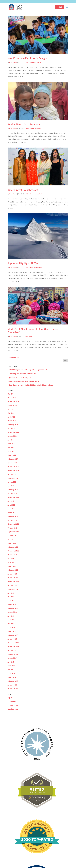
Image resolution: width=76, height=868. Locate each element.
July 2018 (11, 616)
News (31, 62)
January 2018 (12, 639)
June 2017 (11, 666)
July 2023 (11, 486)
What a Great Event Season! (23, 190)
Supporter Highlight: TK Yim (23, 263)
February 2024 (13, 459)
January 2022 (12, 520)
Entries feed (12, 701)
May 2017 (11, 670)
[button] (59, 7)
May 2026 (11, 394)
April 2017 (11, 673)
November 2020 (13, 555)
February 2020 (13, 570)
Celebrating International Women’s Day (22, 374)
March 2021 (12, 543)
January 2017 (12, 685)
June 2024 (11, 444)
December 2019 (13, 578)
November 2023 (13, 471)
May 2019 (11, 597)
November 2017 (13, 647)
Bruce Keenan (13, 62)
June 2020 (11, 562)
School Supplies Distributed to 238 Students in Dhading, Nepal (30, 385)
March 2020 (12, 566)
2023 (28, 62)
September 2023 (14, 478)
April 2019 (11, 601)
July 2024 (11, 440)
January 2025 (12, 428)
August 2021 (12, 536)
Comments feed (13, 705)
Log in (10, 698)
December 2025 (13, 402)
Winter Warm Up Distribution (24, 124)
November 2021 (13, 524)
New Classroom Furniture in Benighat (28, 58)
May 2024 (11, 448)
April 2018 (11, 628)
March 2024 (12, 455)
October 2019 (12, 585)
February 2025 (13, 425)
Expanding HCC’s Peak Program (19, 377)
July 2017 (11, 662)
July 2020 (11, 559)
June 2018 (11, 620)
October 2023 (12, 474)
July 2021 (11, 539)
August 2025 (12, 405)
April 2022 (11, 509)
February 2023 (13, 490)
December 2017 (13, 643)
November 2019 (13, 582)
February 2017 (13, 681)
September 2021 (13, 532)
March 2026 (12, 398)
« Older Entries (13, 357)
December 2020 (13, 551)
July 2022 (11, 501)
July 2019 (11, 593)
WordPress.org (13, 709)
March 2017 (12, 677)
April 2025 (11, 417)
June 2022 (11, 505)
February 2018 (13, 635)
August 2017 (12, 658)
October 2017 (12, 650)
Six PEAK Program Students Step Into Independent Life (28, 370)
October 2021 (12, 528)
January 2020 (12, 574)
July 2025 (11, 409)
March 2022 (12, 513)
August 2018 (12, 612)
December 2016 (13, 689)
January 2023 (12, 493)
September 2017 (13, 654)
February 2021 (13, 547)
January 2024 (12, 463)
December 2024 (13, 432)
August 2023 (12, 482)
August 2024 (12, 436)
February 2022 (13, 517)
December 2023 (13, 467)
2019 (28, 194)
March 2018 (12, 631)
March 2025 (12, 421)
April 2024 (11, 451)
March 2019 (12, 605)
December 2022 (13, 497)
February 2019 (13, 608)
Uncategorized (37, 62)
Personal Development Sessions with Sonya (23, 381)
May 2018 (11, 624)
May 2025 (11, 413)
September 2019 (14, 589)
